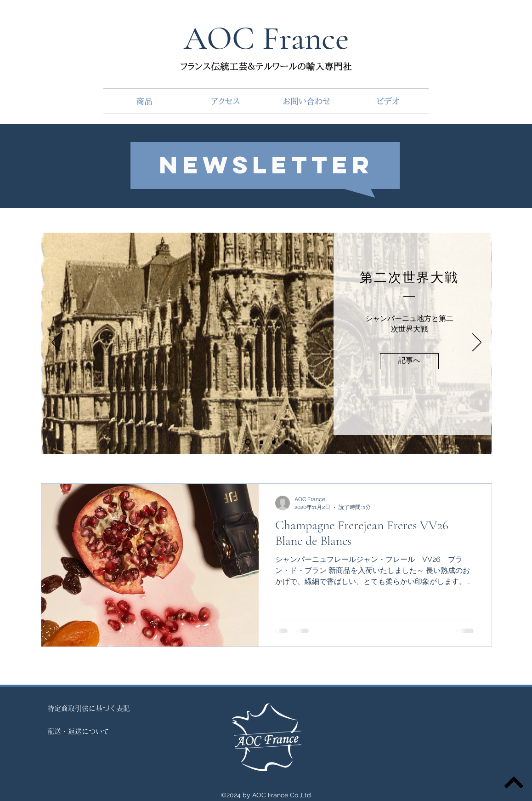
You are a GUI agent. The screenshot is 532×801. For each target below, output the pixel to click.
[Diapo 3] (286, 442)
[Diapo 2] (274, 442)
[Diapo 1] (248, 442)
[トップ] (514, 783)
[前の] (56, 343)
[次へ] (477, 343)
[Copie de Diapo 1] (261, 442)
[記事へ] (409, 361)
